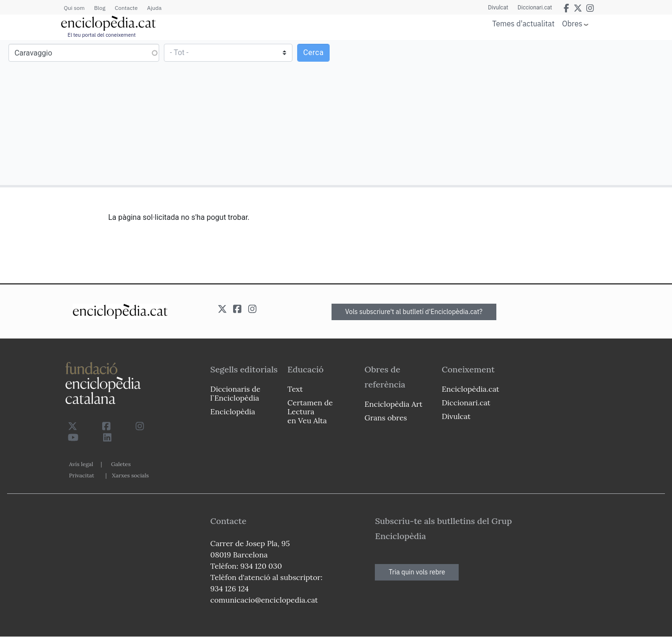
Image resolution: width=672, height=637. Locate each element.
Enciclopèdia (233, 411)
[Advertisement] (503, 112)
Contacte (126, 8)
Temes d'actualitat (523, 24)
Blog (100, 8)
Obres (572, 23)
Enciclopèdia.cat (470, 389)
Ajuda (154, 8)
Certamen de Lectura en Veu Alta (310, 411)
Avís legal (81, 464)
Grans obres (386, 418)
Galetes (121, 464)
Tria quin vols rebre (417, 572)
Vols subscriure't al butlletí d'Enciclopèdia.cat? (414, 312)
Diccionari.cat (535, 8)
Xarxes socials (130, 475)
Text (295, 389)
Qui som (74, 8)
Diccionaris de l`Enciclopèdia (235, 393)
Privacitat (82, 475)
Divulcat (498, 8)
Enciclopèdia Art (393, 404)
